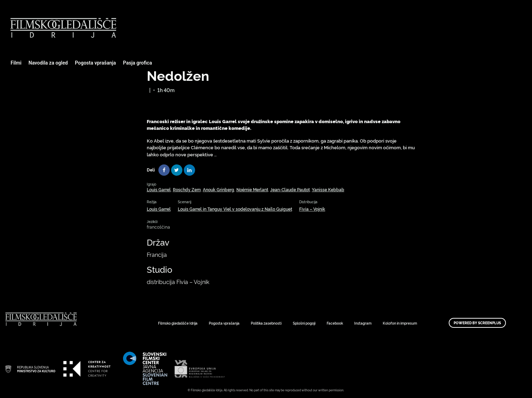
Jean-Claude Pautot (290, 189)
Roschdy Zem (187, 189)
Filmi (16, 63)
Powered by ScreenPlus (477, 323)
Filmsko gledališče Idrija (178, 323)
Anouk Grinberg (219, 189)
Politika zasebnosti (266, 323)
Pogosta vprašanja (95, 63)
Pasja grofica (138, 63)
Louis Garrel (159, 189)
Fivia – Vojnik (312, 209)
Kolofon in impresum (400, 323)
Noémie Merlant (252, 189)
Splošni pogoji (304, 323)
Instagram (363, 323)
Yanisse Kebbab (328, 189)
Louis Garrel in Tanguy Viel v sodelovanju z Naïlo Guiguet (235, 209)
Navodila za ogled (48, 63)
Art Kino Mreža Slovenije (30, 369)
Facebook (335, 323)
